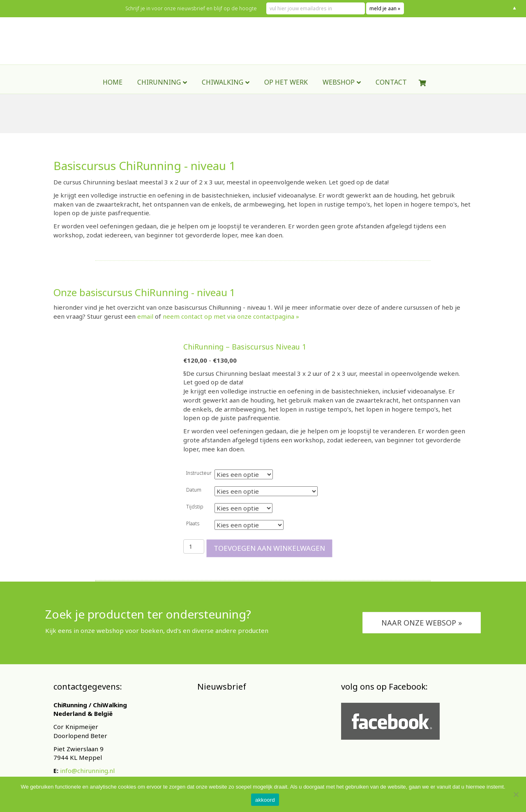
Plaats (193, 523)
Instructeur (199, 473)
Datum (194, 490)
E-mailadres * (222, 744)
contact (391, 104)
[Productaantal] (194, 546)
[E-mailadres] (259, 756)
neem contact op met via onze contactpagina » (231, 316)
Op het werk (286, 104)
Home (113, 104)
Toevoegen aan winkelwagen (269, 548)
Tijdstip (195, 507)
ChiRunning (159, 104)
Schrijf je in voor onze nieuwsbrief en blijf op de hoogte (191, 8)
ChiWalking (223, 104)
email (145, 316)
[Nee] (516, 794)
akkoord (265, 800)
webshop (339, 104)
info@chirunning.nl (87, 771)
